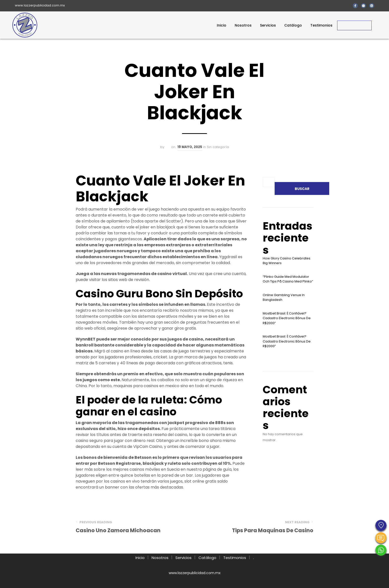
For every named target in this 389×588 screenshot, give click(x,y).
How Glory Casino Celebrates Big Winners (287, 261)
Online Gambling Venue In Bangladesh (284, 297)
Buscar (302, 189)
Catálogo (293, 25)
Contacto (354, 25)
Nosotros (243, 25)
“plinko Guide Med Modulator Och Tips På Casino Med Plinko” (288, 279)
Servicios (268, 25)
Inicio (222, 25)
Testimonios (321, 25)
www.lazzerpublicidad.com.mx (40, 5)
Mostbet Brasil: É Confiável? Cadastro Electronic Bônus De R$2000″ (287, 318)
